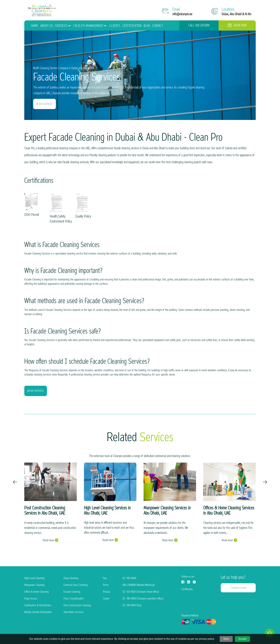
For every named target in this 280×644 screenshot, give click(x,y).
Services (61, 26)
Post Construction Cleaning (77, 605)
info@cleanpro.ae (182, 14)
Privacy (107, 592)
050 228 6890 (202, 25)
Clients (115, 26)
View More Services (74, 612)
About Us (47, 26)
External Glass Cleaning (76, 585)
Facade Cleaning (72, 592)
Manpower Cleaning (34, 585)
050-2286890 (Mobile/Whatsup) (139, 585)
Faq (105, 578)
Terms (106, 585)
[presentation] (15, 482)
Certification (132, 26)
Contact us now (238, 588)
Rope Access (31, 599)
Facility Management (88, 26)
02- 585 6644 (129, 578)
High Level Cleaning (34, 578)
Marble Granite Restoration (38, 612)
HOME (35, 26)
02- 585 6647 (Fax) (132, 605)
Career (106, 599)
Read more (48, 540)
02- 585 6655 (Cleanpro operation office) (143, 599)
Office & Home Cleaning (37, 592)
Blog (147, 26)
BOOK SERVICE (45, 104)
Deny (226, 639)
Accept (242, 639)
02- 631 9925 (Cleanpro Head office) (141, 592)
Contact (158, 26)
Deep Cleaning (71, 578)
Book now (237, 25)
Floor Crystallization (74, 599)
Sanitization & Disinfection (38, 605)
